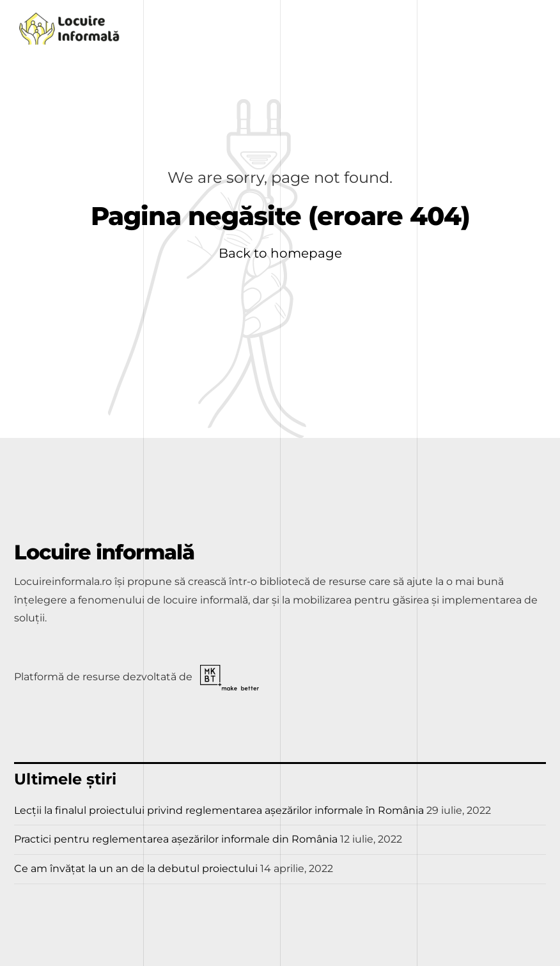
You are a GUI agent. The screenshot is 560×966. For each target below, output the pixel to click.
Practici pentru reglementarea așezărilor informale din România (176, 839)
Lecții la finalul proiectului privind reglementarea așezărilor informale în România (219, 810)
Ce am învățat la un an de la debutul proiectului (136, 869)
